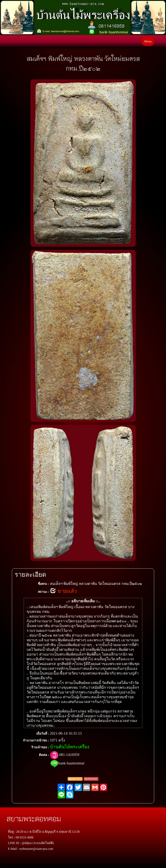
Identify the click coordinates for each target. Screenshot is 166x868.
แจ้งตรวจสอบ (75, 779)
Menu (148, 41)
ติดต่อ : (44, 755)
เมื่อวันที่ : (42, 734)
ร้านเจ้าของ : (40, 747)
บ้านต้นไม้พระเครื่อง (70, 747)
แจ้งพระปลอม (91, 779)
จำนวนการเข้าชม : (36, 740)
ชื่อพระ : (43, 584)
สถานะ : (43, 592)
